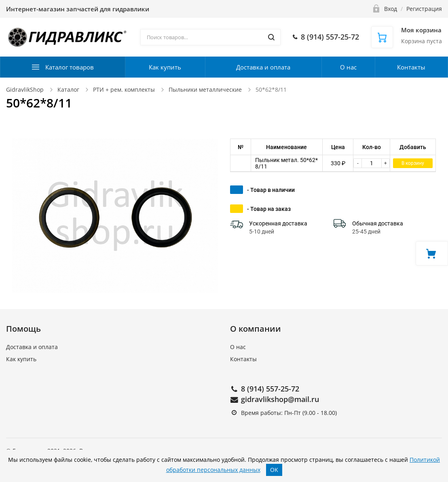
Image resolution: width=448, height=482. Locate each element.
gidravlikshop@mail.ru (280, 399)
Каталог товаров (70, 67)
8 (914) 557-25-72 (270, 389)
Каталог (68, 89)
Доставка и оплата (263, 67)
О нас (348, 67)
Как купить (165, 67)
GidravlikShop (25, 89)
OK (274, 470)
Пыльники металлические (205, 89)
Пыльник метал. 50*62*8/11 (286, 163)
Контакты (411, 67)
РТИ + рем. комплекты (124, 89)
